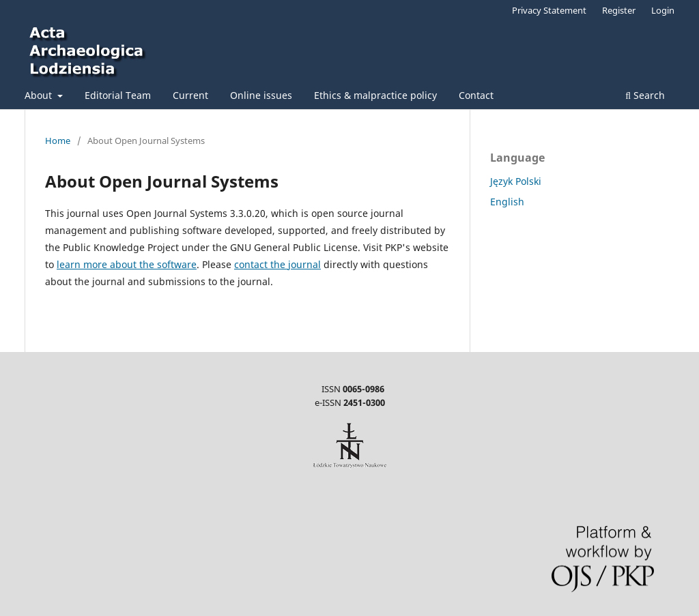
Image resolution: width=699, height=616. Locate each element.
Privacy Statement (549, 10)
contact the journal (277, 264)
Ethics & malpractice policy (375, 95)
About (40, 95)
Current (190, 95)
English (507, 202)
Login (663, 10)
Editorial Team (118, 95)
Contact (476, 95)
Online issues (261, 95)
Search (645, 95)
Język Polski (516, 181)
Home (58, 141)
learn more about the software (127, 264)
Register (619, 10)
